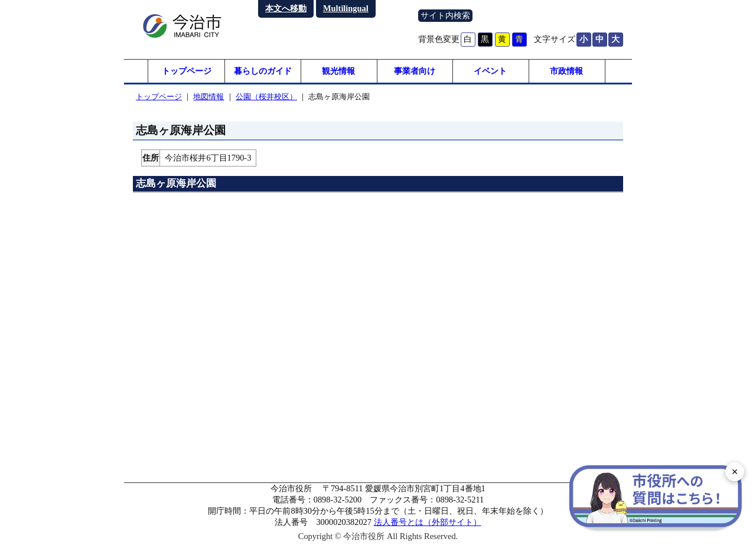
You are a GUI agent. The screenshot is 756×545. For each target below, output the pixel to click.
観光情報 (338, 71)
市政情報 (566, 71)
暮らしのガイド (263, 71)
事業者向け (415, 71)
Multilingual (346, 8)
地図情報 (208, 97)
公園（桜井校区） (266, 97)
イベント (490, 71)
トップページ (187, 71)
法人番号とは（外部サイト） (428, 522)
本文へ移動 (286, 8)
